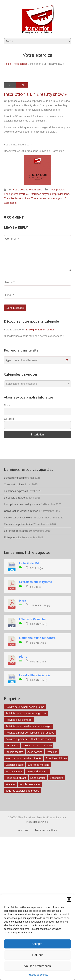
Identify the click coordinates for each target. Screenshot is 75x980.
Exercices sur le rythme (35, 582)
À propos (23, 830)
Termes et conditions (46, 830)
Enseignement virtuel (16, 194)
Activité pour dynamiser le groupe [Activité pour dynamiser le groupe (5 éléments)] (25, 707)
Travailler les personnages (47, 198)
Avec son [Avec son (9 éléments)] (52, 752)
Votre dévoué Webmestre (28, 190)
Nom (7, 405)
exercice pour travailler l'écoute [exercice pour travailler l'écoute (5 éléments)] (23, 758)
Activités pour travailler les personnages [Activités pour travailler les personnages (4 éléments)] (29, 726)
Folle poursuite (12, 537)
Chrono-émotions (14, 484)
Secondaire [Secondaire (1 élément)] (56, 778)
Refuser (37, 955)
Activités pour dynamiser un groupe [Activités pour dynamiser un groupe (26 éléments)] (26, 713)
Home (8, 64)
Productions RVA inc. (37, 822)
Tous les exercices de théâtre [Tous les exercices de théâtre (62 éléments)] (22, 791)
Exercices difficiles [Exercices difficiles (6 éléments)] (56, 758)
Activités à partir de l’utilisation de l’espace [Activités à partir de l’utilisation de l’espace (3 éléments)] (30, 739)
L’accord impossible (15, 478)
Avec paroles (20, 64)
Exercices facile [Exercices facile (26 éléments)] (15, 765)
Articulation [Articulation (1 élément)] (12, 745)
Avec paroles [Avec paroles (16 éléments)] (35, 752)
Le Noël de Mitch (31, 563)
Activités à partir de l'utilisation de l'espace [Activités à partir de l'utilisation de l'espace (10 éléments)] (30, 733)
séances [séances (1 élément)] (10, 784)
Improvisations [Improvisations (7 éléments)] (14, 771)
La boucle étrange (14, 498)
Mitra (22, 601)
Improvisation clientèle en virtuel (22, 518)
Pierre (23, 657)
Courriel (9, 419)
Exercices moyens (40, 194)
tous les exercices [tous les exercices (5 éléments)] (30, 784)
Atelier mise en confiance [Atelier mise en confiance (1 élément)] (37, 745)
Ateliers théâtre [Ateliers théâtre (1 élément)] (14, 752)
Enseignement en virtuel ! (40, 330)
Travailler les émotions (17, 198)
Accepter (37, 944)
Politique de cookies (37, 975)
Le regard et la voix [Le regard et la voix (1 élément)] (38, 771)
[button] (69, 899)
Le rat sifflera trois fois (35, 675)
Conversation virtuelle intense (21, 511)
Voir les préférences (37, 966)
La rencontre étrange (16, 531)
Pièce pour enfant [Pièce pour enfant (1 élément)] (16, 778)
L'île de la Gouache (32, 619)
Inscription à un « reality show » (22, 504)
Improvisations (61, 194)
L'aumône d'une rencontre (37, 638)
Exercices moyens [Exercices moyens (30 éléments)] (38, 765)
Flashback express (15, 491)
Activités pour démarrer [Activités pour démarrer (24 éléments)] (19, 720)
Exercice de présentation (18, 524)
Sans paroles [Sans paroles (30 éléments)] (38, 778)
